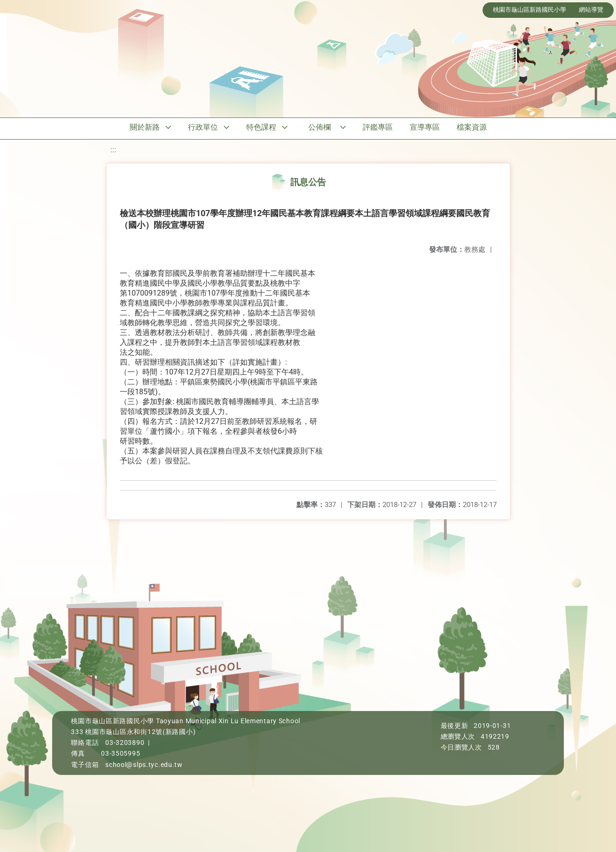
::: (113, 150)
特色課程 (261, 127)
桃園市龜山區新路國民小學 (530, 10)
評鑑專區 (378, 127)
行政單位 (203, 127)
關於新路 (145, 127)
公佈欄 (320, 127)
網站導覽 (591, 10)
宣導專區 (425, 127)
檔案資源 (472, 127)
